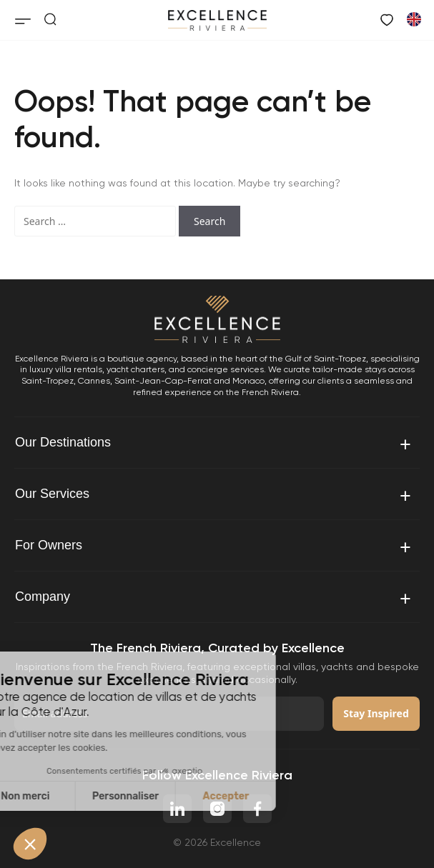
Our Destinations (214, 443)
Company (214, 598)
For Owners (214, 546)
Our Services (214, 495)
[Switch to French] (413, 19)
